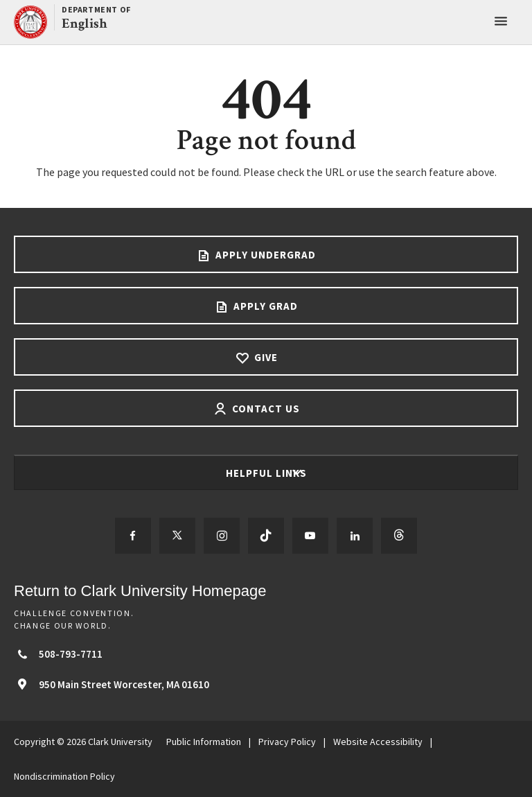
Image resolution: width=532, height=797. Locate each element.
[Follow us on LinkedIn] (355, 536)
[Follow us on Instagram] (222, 536)
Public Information (204, 742)
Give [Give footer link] (265, 357)
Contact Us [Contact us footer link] (265, 409)
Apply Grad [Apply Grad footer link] (264, 306)
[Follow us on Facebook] (133, 536)
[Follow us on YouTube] (310, 536)
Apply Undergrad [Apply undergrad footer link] (264, 255)
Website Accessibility (378, 742)
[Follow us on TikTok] (266, 536)
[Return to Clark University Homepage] (266, 591)
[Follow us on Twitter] (177, 536)
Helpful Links (268, 473)
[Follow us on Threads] (399, 536)
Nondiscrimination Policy (64, 776)
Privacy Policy (287, 742)
